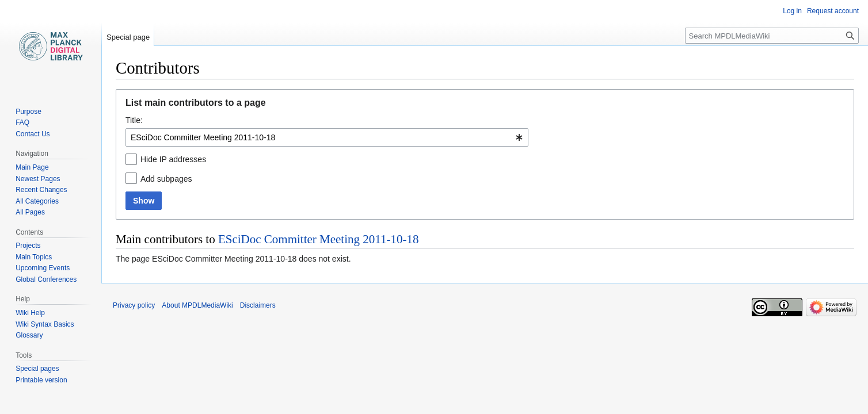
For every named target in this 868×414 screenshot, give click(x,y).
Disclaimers (258, 305)
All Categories (37, 201)
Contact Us (33, 134)
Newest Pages (38, 179)
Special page (128, 37)
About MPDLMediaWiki (197, 305)
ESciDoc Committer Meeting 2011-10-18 (319, 239)
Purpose (28, 112)
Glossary (29, 335)
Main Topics (34, 257)
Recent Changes (41, 190)
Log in (792, 11)
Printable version (41, 380)
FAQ (22, 122)
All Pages (30, 212)
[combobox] (327, 137)
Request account (833, 11)
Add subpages (166, 179)
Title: (134, 120)
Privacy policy (134, 305)
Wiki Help (30, 313)
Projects (28, 246)
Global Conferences (46, 279)
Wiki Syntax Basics (45, 324)
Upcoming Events (43, 268)
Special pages (37, 369)
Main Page (32, 167)
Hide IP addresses (173, 159)
